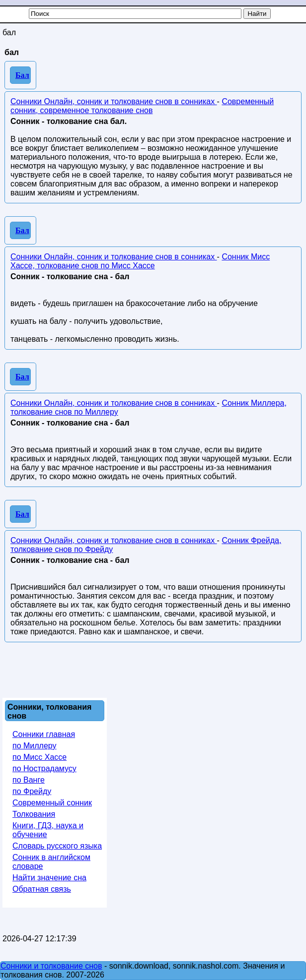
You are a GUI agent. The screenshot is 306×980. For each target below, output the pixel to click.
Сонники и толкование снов (51, 966)
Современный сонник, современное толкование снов (142, 106)
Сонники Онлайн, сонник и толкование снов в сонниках (114, 101)
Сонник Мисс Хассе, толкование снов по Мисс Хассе (140, 261)
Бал (22, 75)
